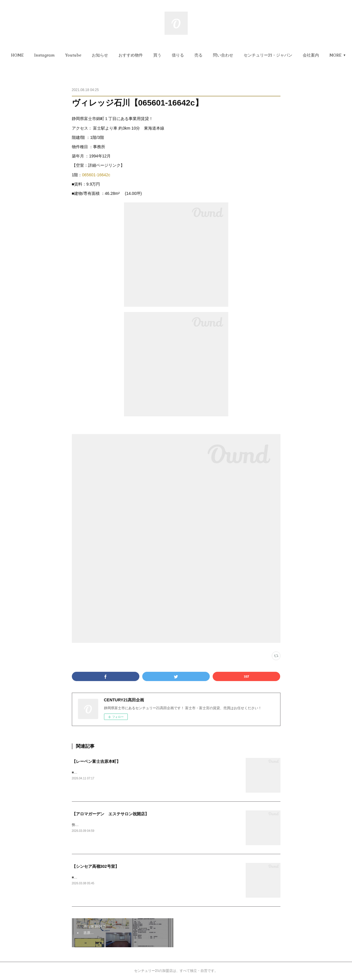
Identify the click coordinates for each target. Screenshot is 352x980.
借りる (191, 55)
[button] (30, 55)
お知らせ (113, 55)
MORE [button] (322, 55)
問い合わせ (236, 55)
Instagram (58, 55)
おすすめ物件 (144, 55)
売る (211, 55)
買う (170, 55)
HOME (30, 55)
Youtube (86, 55)
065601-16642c (96, 175)
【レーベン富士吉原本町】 (96, 761)
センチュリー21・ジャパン (281, 55)
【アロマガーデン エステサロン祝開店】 (110, 814)
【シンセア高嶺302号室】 (95, 866)
